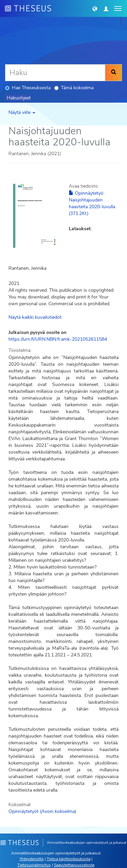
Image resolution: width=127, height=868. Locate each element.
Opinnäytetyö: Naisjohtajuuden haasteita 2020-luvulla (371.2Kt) (92, 203)
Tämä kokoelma (74, 88)
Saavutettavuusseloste (74, 865)
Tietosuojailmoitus (34, 865)
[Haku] (55, 73)
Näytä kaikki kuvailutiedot (35, 317)
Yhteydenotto (31, 859)
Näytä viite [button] (22, 112)
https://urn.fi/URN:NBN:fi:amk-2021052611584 (58, 339)
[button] (95, 8)
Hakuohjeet (19, 98)
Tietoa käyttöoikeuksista (69, 859)
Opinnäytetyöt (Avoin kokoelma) (42, 811)
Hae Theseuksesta (28, 88)
